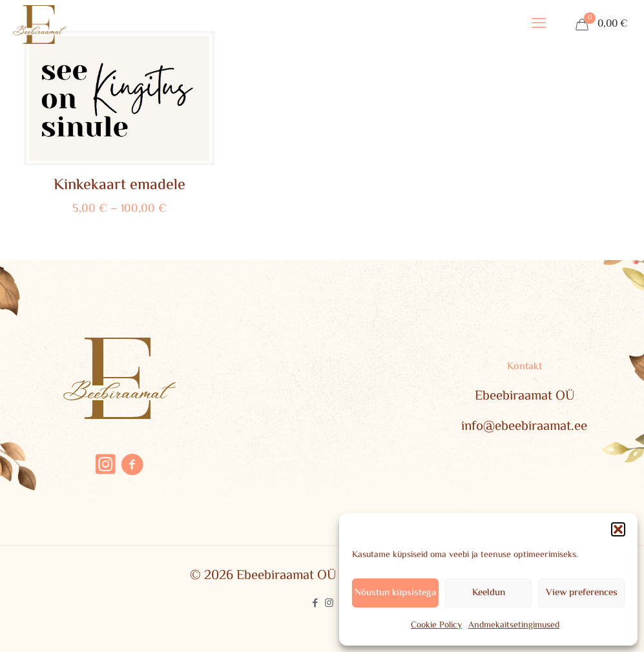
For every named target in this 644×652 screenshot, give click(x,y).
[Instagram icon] (329, 604)
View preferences (582, 593)
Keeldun (489, 593)
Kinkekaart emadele (119, 186)
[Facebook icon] (316, 604)
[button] (618, 529)
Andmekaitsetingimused (514, 626)
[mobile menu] (539, 25)
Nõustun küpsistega (395, 593)
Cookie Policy (436, 626)
